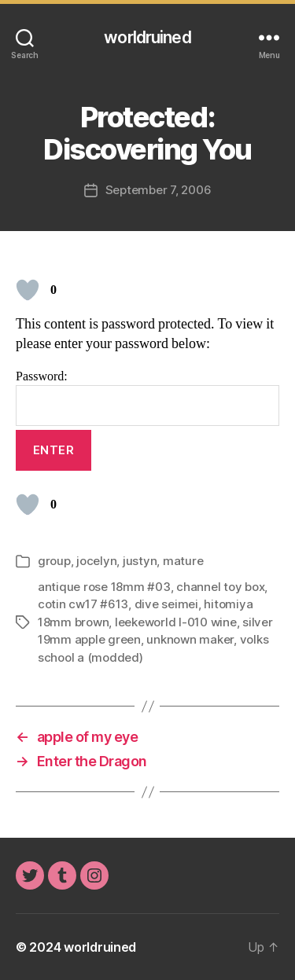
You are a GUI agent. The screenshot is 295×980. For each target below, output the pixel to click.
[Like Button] (28, 290)
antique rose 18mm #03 (104, 587)
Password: (147, 397)
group (54, 561)
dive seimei (166, 604)
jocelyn (96, 561)
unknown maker (190, 639)
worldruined (147, 37)
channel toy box (220, 587)
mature (183, 561)
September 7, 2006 (159, 190)
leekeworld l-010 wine (176, 622)
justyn (140, 561)
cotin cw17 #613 (83, 604)
